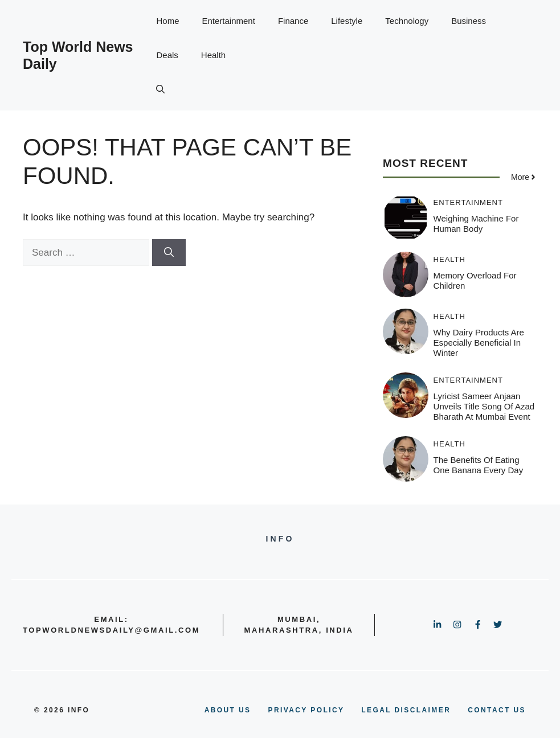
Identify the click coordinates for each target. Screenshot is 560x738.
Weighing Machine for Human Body (476, 224)
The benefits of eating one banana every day (479, 465)
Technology (407, 21)
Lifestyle (347, 21)
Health (213, 55)
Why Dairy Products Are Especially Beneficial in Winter (479, 343)
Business (469, 21)
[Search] (169, 253)
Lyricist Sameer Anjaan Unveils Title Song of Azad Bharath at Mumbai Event (484, 406)
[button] (160, 89)
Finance (293, 21)
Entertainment (229, 21)
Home (167, 21)
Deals (167, 55)
